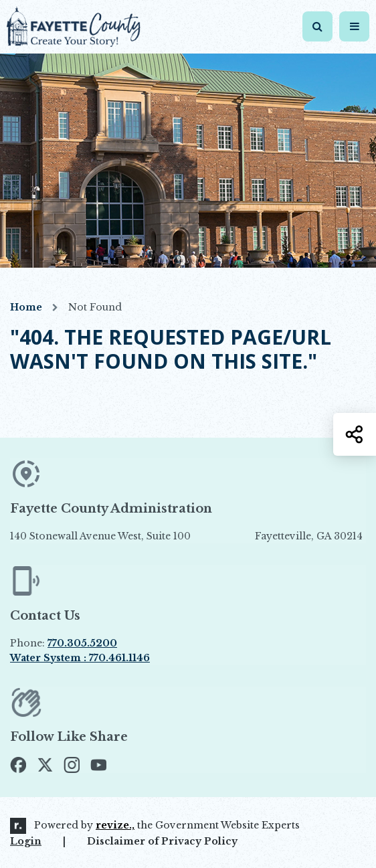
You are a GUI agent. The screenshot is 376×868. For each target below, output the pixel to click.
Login (26, 841)
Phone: (64, 643)
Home (26, 307)
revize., (115, 825)
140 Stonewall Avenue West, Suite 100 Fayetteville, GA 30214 (186, 536)
